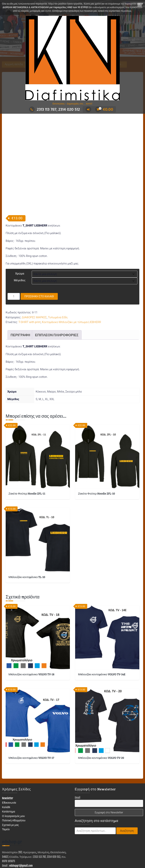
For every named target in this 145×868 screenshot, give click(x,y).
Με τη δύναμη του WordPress (55, 847)
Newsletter (8, 762)
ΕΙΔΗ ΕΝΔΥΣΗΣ (62, 854)
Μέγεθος (20, 245)
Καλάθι (6, 771)
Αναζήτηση (127, 795)
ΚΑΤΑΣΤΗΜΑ (19, 854)
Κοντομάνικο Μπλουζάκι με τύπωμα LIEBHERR (71, 286)
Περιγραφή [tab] (20, 299)
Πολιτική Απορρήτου (14, 784)
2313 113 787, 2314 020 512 (54, 109)
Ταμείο (6, 793)
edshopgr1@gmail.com (21, 830)
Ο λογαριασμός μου (13, 780)
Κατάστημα (9, 776)
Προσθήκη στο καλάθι (39, 261)
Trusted (84, 847)
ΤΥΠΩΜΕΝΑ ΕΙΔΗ (86, 854)
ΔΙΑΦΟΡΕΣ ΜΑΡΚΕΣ (34, 281)
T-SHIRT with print (30, 286)
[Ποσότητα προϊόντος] (14, 261)
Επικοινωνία (9, 767)
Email (78, 762)
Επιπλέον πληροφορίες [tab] (57, 299)
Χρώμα (20, 238)
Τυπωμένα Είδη (58, 281)
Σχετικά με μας (10, 789)
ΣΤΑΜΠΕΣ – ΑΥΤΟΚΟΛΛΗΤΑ (117, 854)
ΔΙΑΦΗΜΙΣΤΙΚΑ (39, 854)
